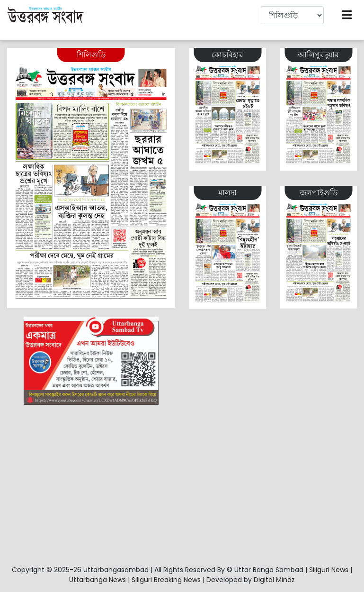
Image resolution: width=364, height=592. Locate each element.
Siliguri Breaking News (166, 580)
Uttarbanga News (98, 580)
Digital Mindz (274, 580)
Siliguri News (329, 570)
